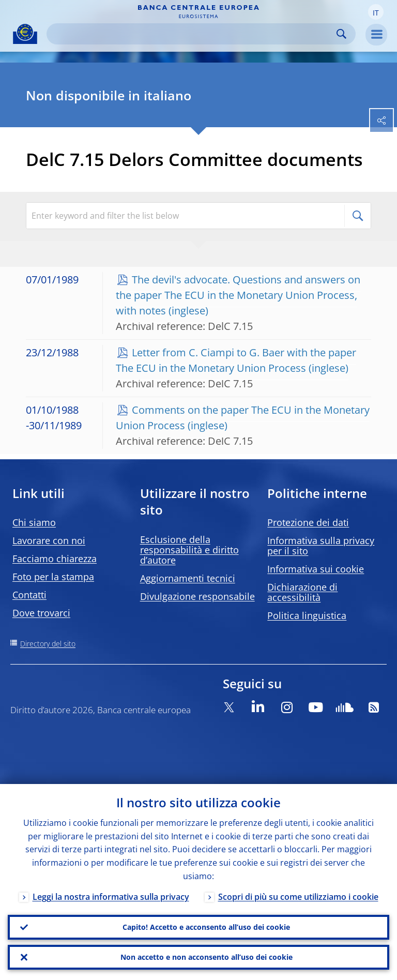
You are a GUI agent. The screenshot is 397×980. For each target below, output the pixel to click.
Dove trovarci (41, 613)
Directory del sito (48, 644)
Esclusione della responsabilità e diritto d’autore (189, 550)
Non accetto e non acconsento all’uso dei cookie (207, 957)
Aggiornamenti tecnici (188, 578)
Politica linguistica (307, 615)
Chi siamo (34, 522)
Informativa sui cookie (316, 569)
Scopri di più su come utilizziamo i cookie (298, 897)
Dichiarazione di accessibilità (302, 592)
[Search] (193, 34)
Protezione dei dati (308, 522)
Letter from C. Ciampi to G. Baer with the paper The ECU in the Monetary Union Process (236, 360)
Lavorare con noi (49, 540)
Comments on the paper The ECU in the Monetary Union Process (243, 418)
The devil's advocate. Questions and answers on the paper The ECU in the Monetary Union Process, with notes (238, 295)
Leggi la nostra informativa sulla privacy (111, 897)
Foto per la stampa (53, 577)
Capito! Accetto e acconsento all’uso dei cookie (206, 927)
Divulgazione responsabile (197, 596)
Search (341, 34)
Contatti (29, 595)
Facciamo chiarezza (55, 559)
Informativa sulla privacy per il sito (321, 546)
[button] (376, 12)
